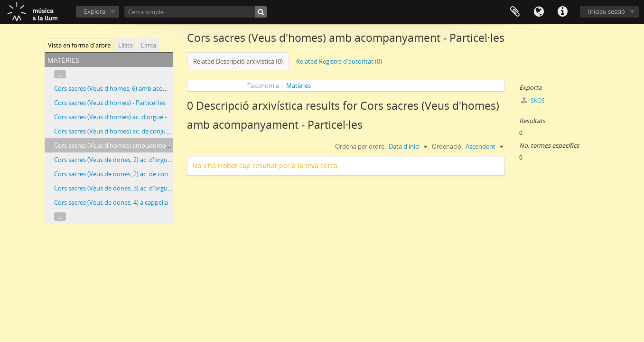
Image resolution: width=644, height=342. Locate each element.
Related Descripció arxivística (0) (238, 61)
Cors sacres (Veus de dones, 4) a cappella (111, 202)
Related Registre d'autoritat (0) (339, 61)
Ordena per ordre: (360, 146)
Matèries (299, 85)
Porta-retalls (515, 12)
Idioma (539, 12)
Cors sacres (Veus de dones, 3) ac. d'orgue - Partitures (129, 188)
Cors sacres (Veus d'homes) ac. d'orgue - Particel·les (126, 117)
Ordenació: (447, 146)
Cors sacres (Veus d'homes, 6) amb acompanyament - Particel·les (145, 88)
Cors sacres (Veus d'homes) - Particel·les (110, 103)
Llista (126, 45)
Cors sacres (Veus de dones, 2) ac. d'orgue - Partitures (129, 160)
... (60, 74)
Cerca (148, 45)
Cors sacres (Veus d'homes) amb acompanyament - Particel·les (142, 145)
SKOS (533, 100)
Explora (95, 11)
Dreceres (562, 12)
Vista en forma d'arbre (79, 45)
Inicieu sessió (607, 11)
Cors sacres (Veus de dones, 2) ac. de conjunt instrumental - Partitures (152, 174)
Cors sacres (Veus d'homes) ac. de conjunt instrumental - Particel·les (149, 131)
